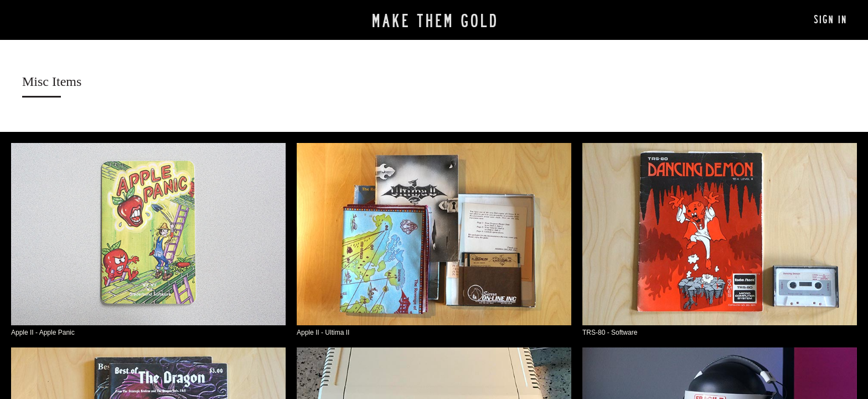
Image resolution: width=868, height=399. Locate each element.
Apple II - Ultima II (323, 332)
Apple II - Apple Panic (43, 332)
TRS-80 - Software (610, 332)
